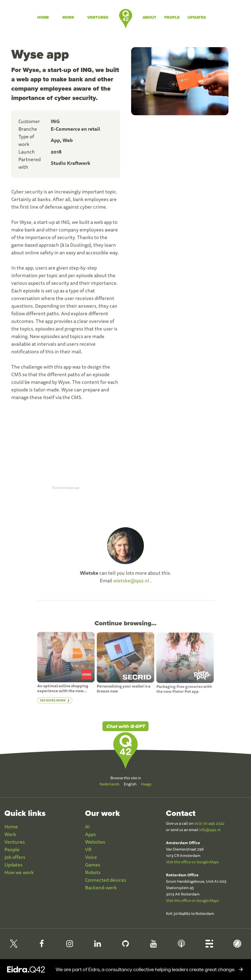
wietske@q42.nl (131, 584)
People (172, 17)
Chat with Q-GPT (125, 726)
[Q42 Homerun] (237, 946)
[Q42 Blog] (209, 946)
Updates (197, 17)
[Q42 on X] (14, 946)
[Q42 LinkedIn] (98, 946)
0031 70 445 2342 (209, 823)
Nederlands (109, 784)
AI (87, 827)
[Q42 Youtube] (153, 946)
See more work (53, 703)
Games (93, 865)
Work (68, 17)
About (150, 17)
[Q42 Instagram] (70, 946)
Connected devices (106, 880)
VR (88, 849)
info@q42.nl (210, 830)
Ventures (98, 17)
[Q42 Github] (125, 946)
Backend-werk (101, 888)
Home (43, 17)
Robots (93, 872)
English (130, 784)
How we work (19, 872)
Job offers (15, 857)
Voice (91, 857)
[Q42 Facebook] (42, 946)
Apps (90, 834)
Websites (95, 842)
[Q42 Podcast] (181, 946)
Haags (146, 784)
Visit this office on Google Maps (192, 862)
